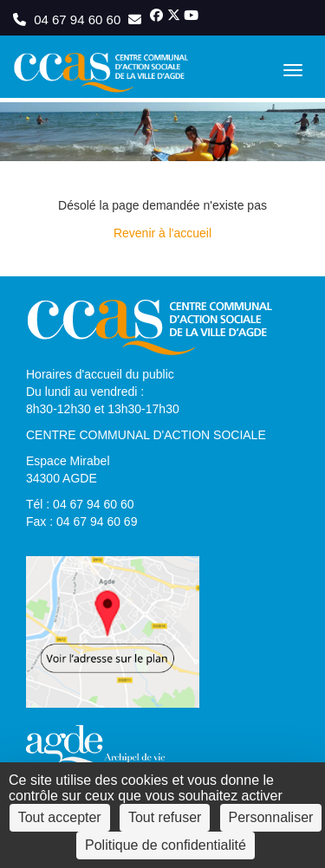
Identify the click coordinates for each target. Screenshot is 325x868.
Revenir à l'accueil (162, 233)
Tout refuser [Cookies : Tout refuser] (165, 817)
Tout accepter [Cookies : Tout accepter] (60, 817)
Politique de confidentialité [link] (166, 845)
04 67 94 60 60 (68, 19)
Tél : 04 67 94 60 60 (80, 504)
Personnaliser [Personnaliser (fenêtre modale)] (271, 817)
